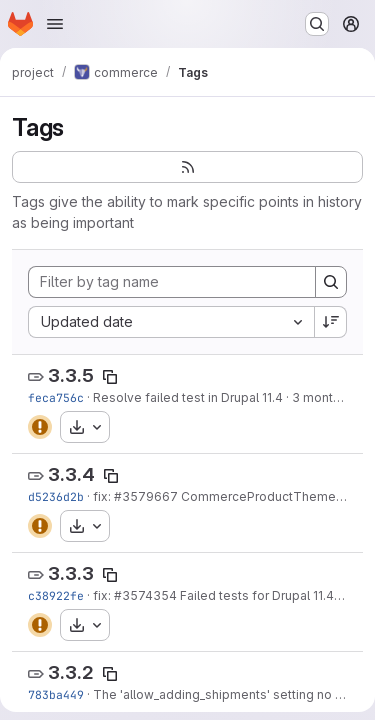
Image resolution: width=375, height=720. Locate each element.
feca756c (56, 397)
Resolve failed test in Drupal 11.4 (188, 397)
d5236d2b (56, 496)
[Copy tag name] (110, 377)
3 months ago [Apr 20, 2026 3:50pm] (332, 397)
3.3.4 (71, 474)
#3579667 (146, 496)
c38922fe (56, 595)
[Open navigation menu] (55, 24)
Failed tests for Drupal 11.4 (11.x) (271, 595)
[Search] (331, 282)
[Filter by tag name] (172, 282)
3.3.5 (71, 375)
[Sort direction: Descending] (331, 322)
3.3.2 (71, 672)
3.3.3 (71, 573)
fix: (103, 496)
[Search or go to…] (317, 24)
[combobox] (171, 322)
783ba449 (56, 694)
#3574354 (145, 595)
